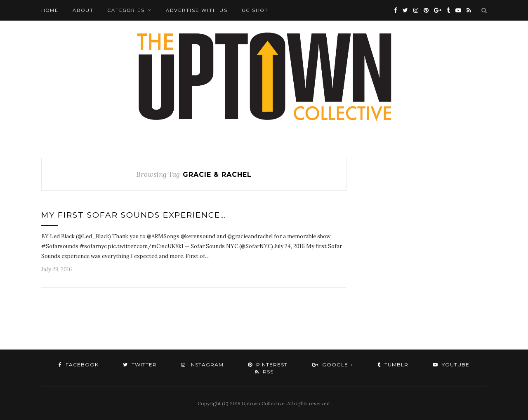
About (83, 10)
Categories (126, 10)
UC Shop (255, 10)
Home (50, 10)
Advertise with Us (197, 10)
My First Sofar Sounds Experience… (134, 215)
